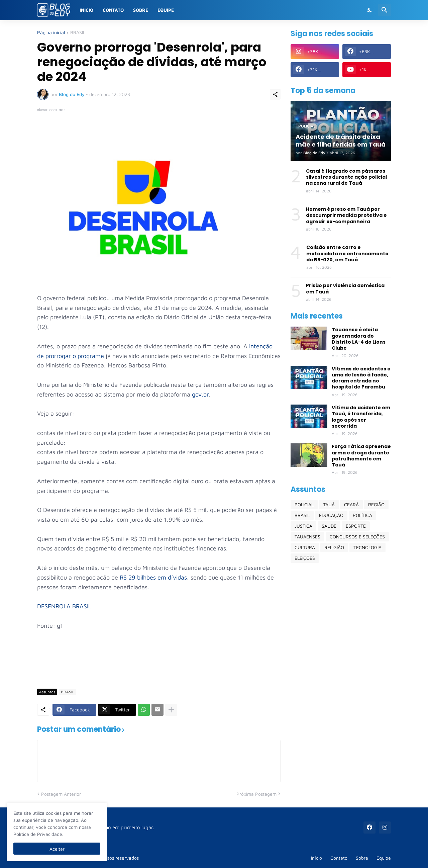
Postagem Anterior (61, 794)
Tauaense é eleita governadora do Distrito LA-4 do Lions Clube (359, 339)
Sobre (141, 10)
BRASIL (78, 33)
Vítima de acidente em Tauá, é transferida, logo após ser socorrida (361, 417)
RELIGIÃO (334, 547)
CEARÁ (351, 504)
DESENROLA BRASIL (64, 606)
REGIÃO (376, 504)
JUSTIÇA (303, 526)
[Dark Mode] (370, 10)
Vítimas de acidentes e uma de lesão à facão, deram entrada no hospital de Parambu (361, 378)
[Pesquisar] (385, 10)
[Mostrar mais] (171, 710)
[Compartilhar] (275, 94)
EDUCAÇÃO (331, 515)
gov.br (200, 394)
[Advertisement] (159, 664)
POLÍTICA (362, 515)
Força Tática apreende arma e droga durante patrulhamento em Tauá (361, 456)
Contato (113, 10)
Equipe (166, 10)
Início (86, 10)
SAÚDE (329, 526)
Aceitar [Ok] (57, 849)
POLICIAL (304, 504)
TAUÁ (329, 504)
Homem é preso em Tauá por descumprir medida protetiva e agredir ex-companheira (346, 215)
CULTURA (305, 547)
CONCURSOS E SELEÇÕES (357, 537)
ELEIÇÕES (305, 558)
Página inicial (51, 33)
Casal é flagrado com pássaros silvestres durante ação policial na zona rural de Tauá (346, 177)
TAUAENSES (307, 537)
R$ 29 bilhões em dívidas (153, 577)
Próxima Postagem (256, 794)
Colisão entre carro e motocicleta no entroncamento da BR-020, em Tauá (347, 253)
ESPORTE (356, 526)
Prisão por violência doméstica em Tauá (345, 288)
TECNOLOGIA (367, 547)
